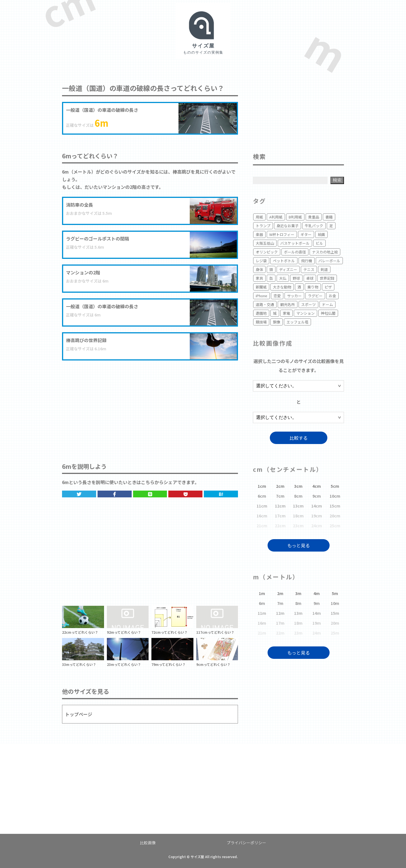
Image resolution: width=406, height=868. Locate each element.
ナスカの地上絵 (325, 252)
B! (221, 494)
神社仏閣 (328, 313)
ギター (306, 234)
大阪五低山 (265, 243)
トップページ (79, 714)
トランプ (263, 226)
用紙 (259, 217)
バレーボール (329, 261)
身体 (259, 269)
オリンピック (267, 252)
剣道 (324, 269)
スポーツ (308, 304)
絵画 (321, 234)
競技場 (261, 322)
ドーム (327, 304)
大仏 (283, 278)
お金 (332, 296)
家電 (286, 313)
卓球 (310, 278)
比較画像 (148, 843)
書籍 (329, 217)
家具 (259, 278)
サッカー (294, 296)
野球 (296, 278)
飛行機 (307, 261)
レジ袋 (261, 261)
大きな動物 (282, 287)
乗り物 (313, 287)
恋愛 (277, 296)
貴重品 (314, 217)
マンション (305, 313)
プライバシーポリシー (246, 843)
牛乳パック (314, 226)
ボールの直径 (295, 252)
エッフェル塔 (297, 322)
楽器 (259, 234)
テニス (309, 269)
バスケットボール (295, 243)
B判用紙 (295, 217)
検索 (337, 180)
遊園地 (261, 313)
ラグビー (315, 296)
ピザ (328, 287)
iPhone (262, 296)
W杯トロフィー (282, 234)
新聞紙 (261, 287)
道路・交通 (265, 304)
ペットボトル (284, 261)
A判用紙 (276, 217)
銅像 (277, 322)
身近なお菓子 (288, 226)
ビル (319, 243)
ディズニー (288, 269)
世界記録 (327, 278)
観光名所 (288, 304)
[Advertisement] (150, 406)
